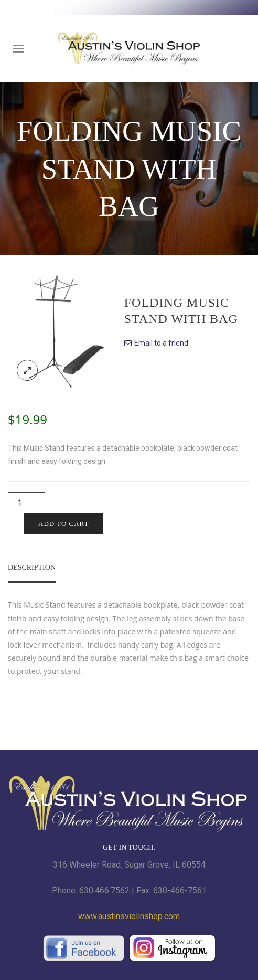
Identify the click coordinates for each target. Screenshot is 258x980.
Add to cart (63, 523)
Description (32, 567)
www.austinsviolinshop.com (129, 916)
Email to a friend (161, 343)
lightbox (27, 370)
